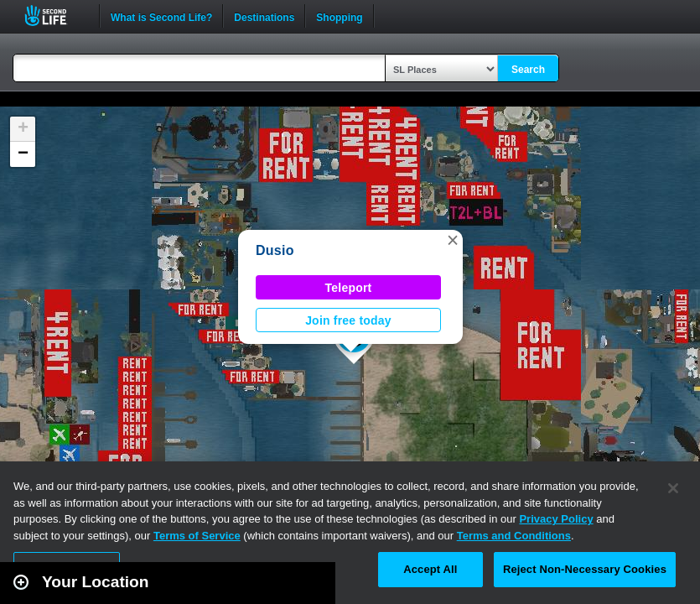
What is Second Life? (161, 16)
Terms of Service (197, 536)
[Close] (673, 488)
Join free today (348, 320)
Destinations (264, 16)
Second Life (55, 16)
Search (528, 70)
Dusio (275, 250)
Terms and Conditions (514, 536)
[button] (453, 240)
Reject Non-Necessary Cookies (585, 569)
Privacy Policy (556, 519)
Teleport (349, 288)
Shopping (339, 16)
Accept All (430, 569)
